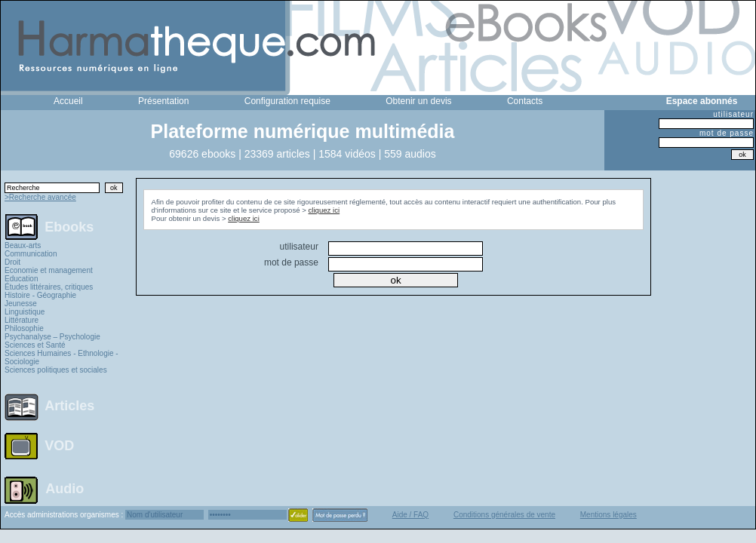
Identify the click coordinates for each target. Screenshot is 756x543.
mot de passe (727, 133)
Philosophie (24, 328)
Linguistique (25, 312)
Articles (69, 406)
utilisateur (733, 114)
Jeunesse (21, 304)
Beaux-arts (23, 245)
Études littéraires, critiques (49, 287)
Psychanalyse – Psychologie (52, 337)
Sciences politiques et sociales (56, 370)
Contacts (525, 101)
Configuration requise (287, 101)
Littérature (22, 320)
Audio (65, 488)
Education (21, 279)
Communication (31, 254)
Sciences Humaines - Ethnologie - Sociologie (61, 357)
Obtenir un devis (418, 101)
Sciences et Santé (35, 345)
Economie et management (49, 270)
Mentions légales (608, 515)
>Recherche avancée (40, 197)
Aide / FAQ (410, 515)
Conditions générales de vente (504, 515)
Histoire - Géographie (40, 295)
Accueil (68, 101)
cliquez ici (324, 210)
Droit (12, 262)
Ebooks (69, 226)
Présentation (163, 101)
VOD (59, 446)
